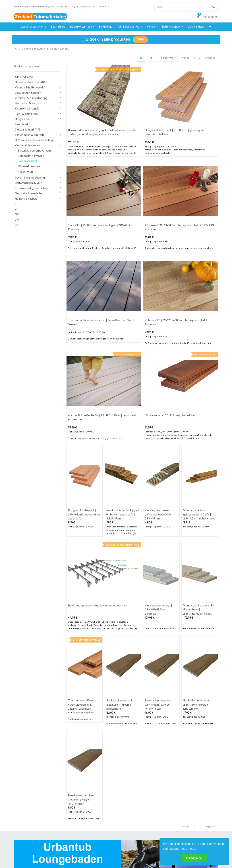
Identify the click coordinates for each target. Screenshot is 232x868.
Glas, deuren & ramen (28, 93)
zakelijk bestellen (111, 828)
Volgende (210, 58)
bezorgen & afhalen (78, 828)
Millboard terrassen (30, 166)
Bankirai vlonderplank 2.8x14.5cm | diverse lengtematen (158, 587)
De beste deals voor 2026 (31, 82)
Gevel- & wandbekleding (30, 178)
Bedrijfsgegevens (128, 853)
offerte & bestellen (77, 814)
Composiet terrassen (31, 156)
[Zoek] (214, 7)
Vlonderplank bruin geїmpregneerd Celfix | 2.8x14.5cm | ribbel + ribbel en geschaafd (199, 431)
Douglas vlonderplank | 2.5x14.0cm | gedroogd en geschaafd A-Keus (175, 116)
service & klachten (77, 835)
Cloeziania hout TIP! (27, 130)
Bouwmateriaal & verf (28, 183)
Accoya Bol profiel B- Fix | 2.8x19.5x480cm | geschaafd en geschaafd (102, 350)
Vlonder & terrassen (27, 145)
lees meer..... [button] (190, 849)
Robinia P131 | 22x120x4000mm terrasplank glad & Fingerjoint (176, 272)
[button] (168, 58)
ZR (17, 209)
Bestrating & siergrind (29, 103)
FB (17, 204)
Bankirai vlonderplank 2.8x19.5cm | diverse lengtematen (119, 587)
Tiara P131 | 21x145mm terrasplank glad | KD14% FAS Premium (100, 194)
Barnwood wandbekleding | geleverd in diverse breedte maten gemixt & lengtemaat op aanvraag (102, 116)
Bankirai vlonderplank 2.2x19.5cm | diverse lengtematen (196, 587)
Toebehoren (25, 172)
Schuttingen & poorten (29, 135)
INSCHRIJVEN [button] (207, 815)
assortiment (143, 828)
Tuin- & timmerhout (27, 114)
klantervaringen (110, 821)
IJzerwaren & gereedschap (31, 188)
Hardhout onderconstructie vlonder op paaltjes (98, 505)
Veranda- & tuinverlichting (31, 98)
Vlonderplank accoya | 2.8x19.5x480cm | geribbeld (158, 509)
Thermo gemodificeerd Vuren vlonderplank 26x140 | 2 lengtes (82, 587)
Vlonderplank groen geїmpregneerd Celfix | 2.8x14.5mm (159, 431)
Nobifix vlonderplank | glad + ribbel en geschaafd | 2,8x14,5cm (123, 431)
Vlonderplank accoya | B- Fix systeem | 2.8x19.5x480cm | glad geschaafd (199, 509)
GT (17, 225)
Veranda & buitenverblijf (30, 88)
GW (17, 220)
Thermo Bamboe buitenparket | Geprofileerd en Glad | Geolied (101, 272)
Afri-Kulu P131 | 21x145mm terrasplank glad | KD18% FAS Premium (179, 194)
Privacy (148, 853)
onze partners (144, 835)
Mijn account (71, 853)
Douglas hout (23, 119)
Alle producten (24, 77)
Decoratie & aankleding (29, 193)
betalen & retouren (77, 821)
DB (17, 214)
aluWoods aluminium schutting (34, 140)
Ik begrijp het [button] (194, 858)
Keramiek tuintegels (27, 109)
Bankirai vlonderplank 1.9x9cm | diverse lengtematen (81, 666)
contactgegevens (146, 821)
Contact (24, 830)
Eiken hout (21, 124)
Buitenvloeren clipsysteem (34, 151)
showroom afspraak (147, 814)
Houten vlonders (27, 161)
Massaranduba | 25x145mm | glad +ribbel (170, 348)
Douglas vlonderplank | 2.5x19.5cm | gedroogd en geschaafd (84, 431)
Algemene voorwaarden (98, 853)
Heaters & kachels (26, 199)
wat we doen (108, 814)
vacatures (107, 835)
